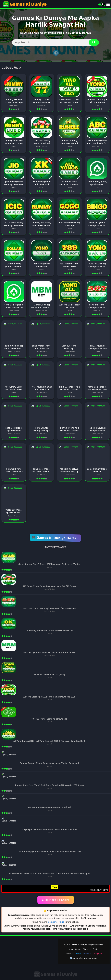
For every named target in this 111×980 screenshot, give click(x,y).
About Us (87, 949)
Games (78, 949)
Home (71, 949)
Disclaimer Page (56, 922)
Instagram (97, 954)
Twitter (78, 954)
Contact (96, 949)
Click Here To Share (56, 900)
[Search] (55, 42)
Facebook (87, 954)
